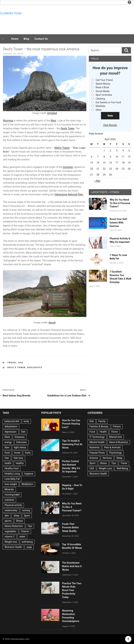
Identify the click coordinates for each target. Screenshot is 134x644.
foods (17, 453)
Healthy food (12, 468)
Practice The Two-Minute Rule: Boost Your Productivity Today (72, 590)
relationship (11, 510)
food (7, 453)
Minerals (9, 489)
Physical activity (13, 505)
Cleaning (100, 99)
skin (7, 516)
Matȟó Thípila (62, 148)
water (22, 537)
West (53, 121)
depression (11, 432)
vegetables (10, 531)
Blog (26, 39)
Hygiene (29, 474)
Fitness (117, 426)
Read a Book (102, 87)
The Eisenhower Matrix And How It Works (72, 566)
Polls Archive (96, 134)
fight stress (20, 447)
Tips (30, 526)
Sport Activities (104, 95)
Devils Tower (68, 128)
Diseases (20, 437)
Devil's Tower (17, 368)
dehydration (11, 426)
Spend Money (103, 84)
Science (94, 458)
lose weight (11, 484)
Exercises (22, 442)
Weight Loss (105, 468)
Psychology (116, 453)
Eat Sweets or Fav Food (108, 102)
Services (107, 458)
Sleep (119, 458)
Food (92, 432)
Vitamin (25, 531)
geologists (35, 368)
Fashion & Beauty (99, 426)
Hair (7, 458)
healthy (20, 463)
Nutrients (94, 447)
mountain (68, 167)
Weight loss (11, 542)
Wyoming (8, 121)
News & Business (119, 442)
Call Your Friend (104, 80)
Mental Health (97, 442)
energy (8, 442)
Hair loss (18, 458)
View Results (110, 125)
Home (15, 39)
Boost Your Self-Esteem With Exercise (119, 223)
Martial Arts (116, 437)
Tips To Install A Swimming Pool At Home (72, 444)
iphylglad (52, 113)
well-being (27, 542)
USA (21, 363)
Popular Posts (97, 453)
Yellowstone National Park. (69, 194)
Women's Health (13, 547)
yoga (29, 547)
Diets (7, 437)
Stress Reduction (14, 526)
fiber (7, 447)
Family (102, 421)
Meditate (100, 106)
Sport (27, 516)
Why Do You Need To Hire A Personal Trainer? (120, 203)
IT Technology (97, 437)
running (26, 510)
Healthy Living (12, 474)
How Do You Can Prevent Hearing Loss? (71, 424)
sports (8, 521)
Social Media (103, 91)
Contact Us (41, 39)
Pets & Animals (112, 447)
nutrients (9, 500)
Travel (12, 363)
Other (99, 110)
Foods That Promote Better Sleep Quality (70, 527)
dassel (52, 323)
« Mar (97, 181)
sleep (16, 516)
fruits (28, 453)
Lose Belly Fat (12, 479)
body (26, 421)
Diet (23, 432)
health (8, 463)
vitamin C (10, 537)
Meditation (27, 484)
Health (103, 432)
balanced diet (12, 421)
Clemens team (11, 13)
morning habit (12, 495)
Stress (19, 521)
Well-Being (122, 468)
